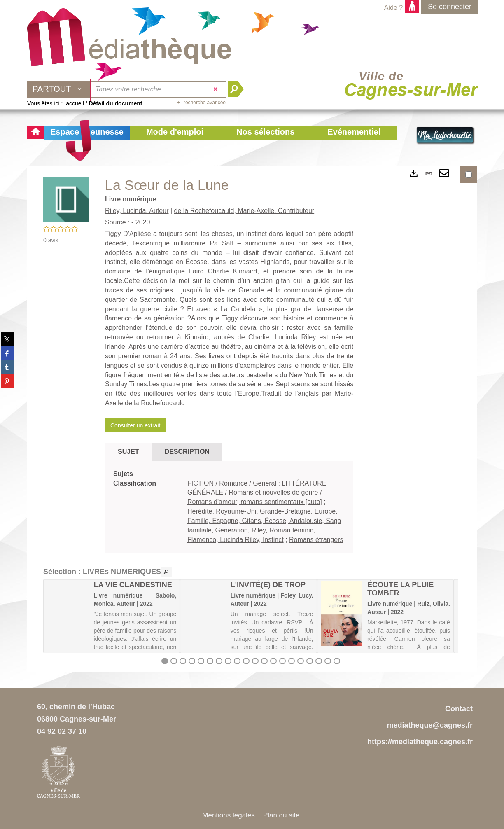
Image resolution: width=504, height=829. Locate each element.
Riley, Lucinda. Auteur (137, 211)
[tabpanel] (229, 507)
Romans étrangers (316, 540)
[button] (175, 133)
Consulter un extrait (135, 425)
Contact (459, 709)
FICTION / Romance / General (232, 483)
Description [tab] (187, 452)
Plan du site (281, 815)
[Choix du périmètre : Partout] (59, 89)
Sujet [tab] (128, 452)
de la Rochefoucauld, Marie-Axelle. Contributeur (244, 211)
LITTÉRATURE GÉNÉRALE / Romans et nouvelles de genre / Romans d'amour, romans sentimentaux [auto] (257, 493)
